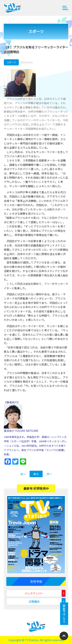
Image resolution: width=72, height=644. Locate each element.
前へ (23, 474)
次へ (49, 474)
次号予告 (36, 581)
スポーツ (11, 62)
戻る (36, 474)
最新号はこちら (64, 614)
